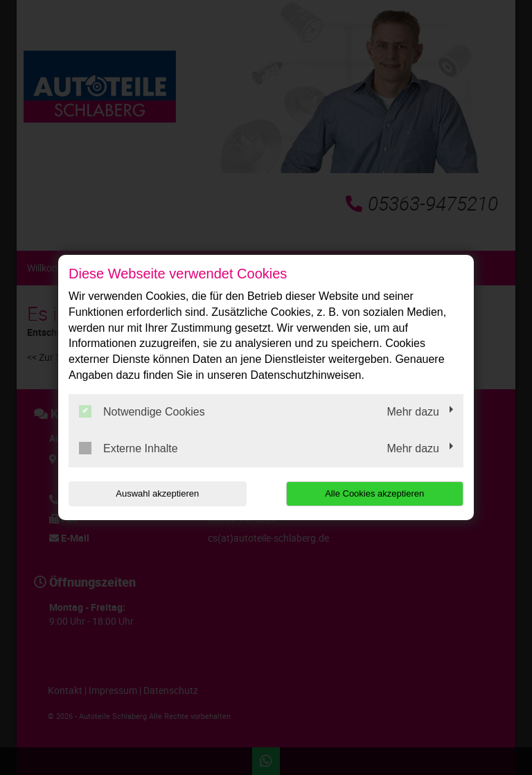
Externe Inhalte (128, 448)
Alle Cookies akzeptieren (374, 493)
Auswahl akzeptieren (157, 493)
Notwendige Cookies (142, 411)
